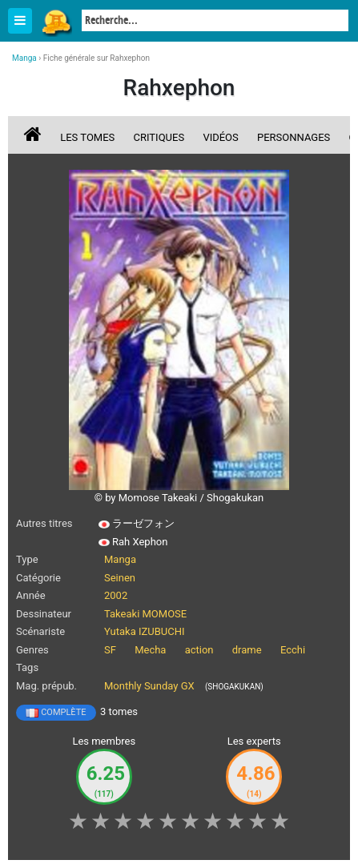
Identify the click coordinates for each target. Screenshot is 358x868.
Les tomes (87, 137)
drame (247, 650)
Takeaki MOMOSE (145, 614)
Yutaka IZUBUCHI (145, 631)
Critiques (159, 137)
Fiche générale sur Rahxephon (97, 58)
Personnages (294, 137)
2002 (116, 595)
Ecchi (293, 650)
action (199, 650)
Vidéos (220, 137)
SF (110, 650)
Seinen (120, 578)
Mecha (150, 650)
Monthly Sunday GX (149, 686)
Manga (56, 22)
